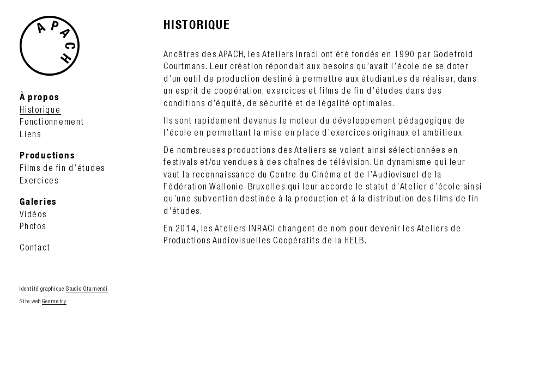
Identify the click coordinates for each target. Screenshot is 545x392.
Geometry (54, 301)
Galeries (38, 201)
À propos (40, 97)
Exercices (39, 180)
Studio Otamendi (87, 289)
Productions (47, 155)
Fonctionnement (52, 121)
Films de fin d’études (62, 168)
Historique (40, 109)
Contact (35, 247)
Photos (33, 226)
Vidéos (33, 214)
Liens (31, 134)
